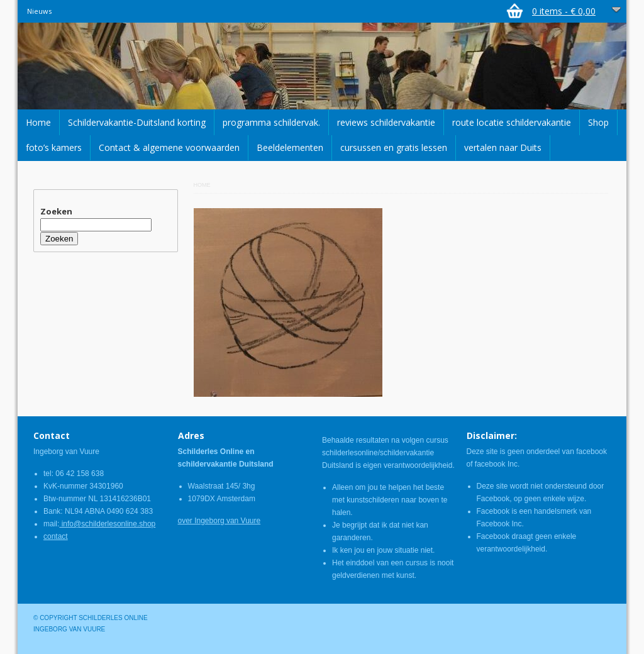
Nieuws (39, 11)
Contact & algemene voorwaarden (169, 147)
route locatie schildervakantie (512, 122)
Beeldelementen (290, 147)
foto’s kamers (54, 147)
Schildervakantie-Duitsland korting (137, 122)
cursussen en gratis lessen (394, 147)
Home (38, 122)
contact (56, 536)
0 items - (564, 11)
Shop (598, 122)
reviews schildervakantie (386, 122)
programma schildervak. (271, 122)
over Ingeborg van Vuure (219, 521)
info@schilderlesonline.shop (107, 524)
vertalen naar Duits (503, 147)
